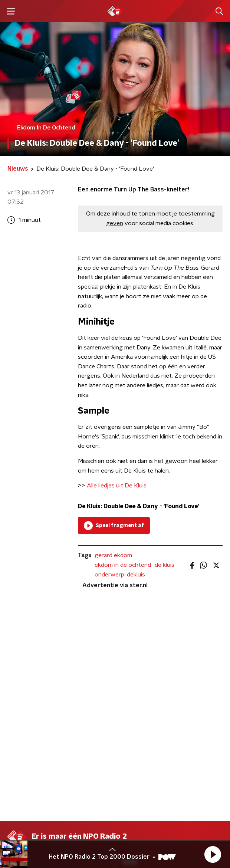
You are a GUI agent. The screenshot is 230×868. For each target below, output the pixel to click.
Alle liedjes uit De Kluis (117, 486)
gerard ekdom (113, 555)
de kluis (165, 565)
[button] (213, 854)
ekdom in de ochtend (123, 565)
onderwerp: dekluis (120, 575)
